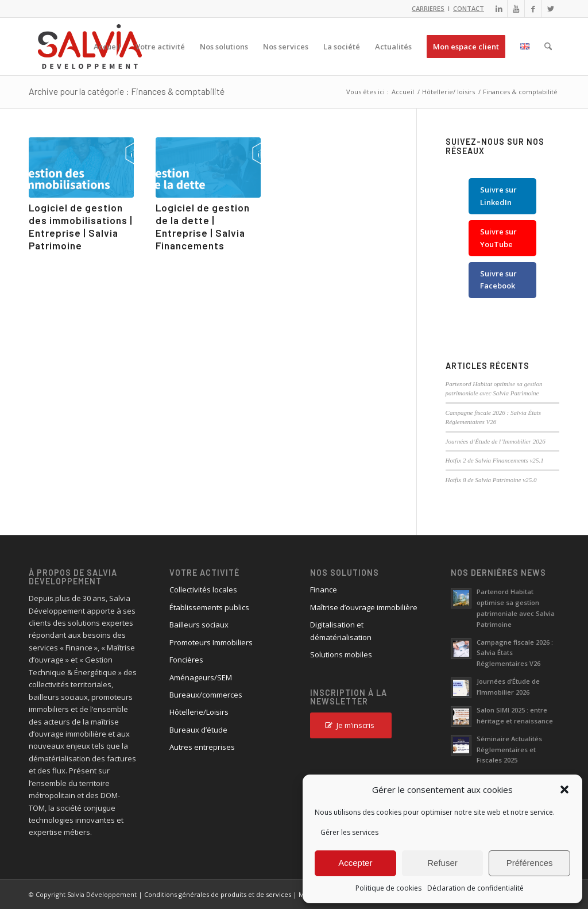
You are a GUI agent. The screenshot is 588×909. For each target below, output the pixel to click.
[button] (564, 789)
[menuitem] (107, 47)
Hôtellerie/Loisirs (199, 712)
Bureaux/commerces (206, 695)
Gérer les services (349, 832)
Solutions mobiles (341, 654)
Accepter (355, 863)
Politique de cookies (388, 888)
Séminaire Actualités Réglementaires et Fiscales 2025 (509, 750)
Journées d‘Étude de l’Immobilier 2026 (496, 441)
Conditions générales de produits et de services (218, 894)
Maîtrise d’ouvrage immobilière (364, 607)
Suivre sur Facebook (498, 280)
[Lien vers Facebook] (533, 9)
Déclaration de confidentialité (475, 888)
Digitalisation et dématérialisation (341, 631)
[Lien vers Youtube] (516, 9)
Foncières (186, 660)
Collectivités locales (203, 590)
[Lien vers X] (551, 9)
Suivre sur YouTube (498, 238)
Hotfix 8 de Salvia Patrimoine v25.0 (491, 480)
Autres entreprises (202, 747)
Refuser (442, 863)
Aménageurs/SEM (201, 677)
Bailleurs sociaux (199, 625)
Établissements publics (209, 607)
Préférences (530, 863)
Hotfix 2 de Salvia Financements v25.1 (495, 460)
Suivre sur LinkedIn (498, 196)
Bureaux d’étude (198, 730)
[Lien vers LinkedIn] (499, 9)
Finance (324, 590)
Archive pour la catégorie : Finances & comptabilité (127, 91)
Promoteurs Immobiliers (211, 642)
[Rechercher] (548, 47)
